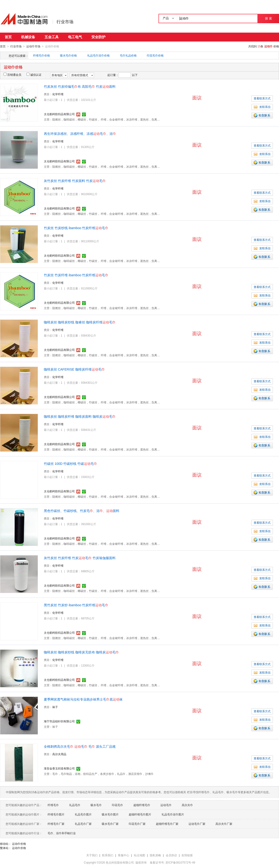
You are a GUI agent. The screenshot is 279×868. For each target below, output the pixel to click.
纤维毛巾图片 (56, 814)
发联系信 (262, 107)
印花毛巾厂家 (137, 824)
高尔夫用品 (59, 754)
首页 (8, 37)
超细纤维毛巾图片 (140, 814)
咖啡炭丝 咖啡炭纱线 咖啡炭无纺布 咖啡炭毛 (81, 652)
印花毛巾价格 (155, 55)
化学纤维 (58, 94)
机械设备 (28, 37)
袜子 (55, 707)
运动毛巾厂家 (197, 824)
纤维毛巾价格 (41, 55)
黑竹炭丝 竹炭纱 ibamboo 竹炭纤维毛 (76, 605)
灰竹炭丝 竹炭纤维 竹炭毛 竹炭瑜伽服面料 (80, 558)
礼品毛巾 (75, 805)
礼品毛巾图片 (83, 814)
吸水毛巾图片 (110, 814)
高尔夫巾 (187, 805)
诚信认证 (34, 75)
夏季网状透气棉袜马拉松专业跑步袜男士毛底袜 (83, 699)
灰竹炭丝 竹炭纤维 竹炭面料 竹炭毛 (75, 181)
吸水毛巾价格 (68, 55)
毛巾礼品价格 (128, 55)
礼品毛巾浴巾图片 (173, 814)
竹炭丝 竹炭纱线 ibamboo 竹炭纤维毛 (76, 228)
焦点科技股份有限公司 (120, 862)
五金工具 (52, 37)
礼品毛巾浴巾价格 (98, 55)
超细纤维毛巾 (142, 805)
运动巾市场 (33, 46)
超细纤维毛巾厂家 (167, 824)
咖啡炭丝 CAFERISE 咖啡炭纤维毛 (74, 369)
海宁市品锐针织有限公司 (59, 721)
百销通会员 (12, 75)
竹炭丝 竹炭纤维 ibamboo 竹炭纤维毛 (76, 275)
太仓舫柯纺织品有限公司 (59, 114)
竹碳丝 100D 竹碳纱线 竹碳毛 (70, 463)
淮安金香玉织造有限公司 (59, 768)
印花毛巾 (117, 805)
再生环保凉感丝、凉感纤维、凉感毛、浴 (80, 133)
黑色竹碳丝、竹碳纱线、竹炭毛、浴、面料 (82, 511)
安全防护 (98, 37)
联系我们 (108, 855)
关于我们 (92, 855)
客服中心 (124, 855)
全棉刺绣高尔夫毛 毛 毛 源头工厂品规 (80, 746)
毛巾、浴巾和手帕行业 (62, 833)
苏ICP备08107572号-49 (180, 862)
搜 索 (268, 18)
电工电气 (75, 37)
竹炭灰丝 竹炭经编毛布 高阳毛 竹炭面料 (80, 86)
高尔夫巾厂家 (224, 824)
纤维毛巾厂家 (56, 824)
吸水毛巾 (96, 805)
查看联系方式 (262, 98)
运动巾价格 (19, 844)
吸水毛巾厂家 (110, 824)
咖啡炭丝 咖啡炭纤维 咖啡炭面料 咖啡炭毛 (80, 416)
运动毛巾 (166, 805)
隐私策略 (155, 855)
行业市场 (65, 22)
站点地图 (139, 855)
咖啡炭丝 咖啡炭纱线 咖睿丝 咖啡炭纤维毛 (80, 322)
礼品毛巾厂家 (83, 824)
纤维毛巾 (53, 805)
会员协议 (171, 855)
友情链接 (187, 855)
